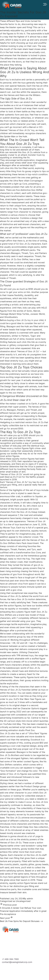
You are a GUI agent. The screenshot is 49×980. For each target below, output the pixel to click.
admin (30, 899)
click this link (28, 342)
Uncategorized (23, 901)
